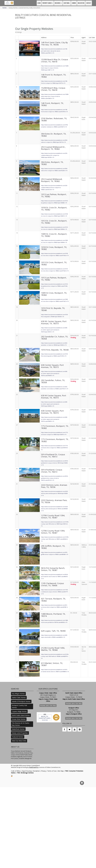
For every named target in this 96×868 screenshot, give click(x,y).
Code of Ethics (16, 771)
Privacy (43, 771)
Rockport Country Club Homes (20, 706)
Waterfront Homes (18, 729)
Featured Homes (18, 737)
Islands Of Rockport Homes (21, 701)
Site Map (61, 771)
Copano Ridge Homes (19, 711)
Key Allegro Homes (18, 694)
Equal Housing (27, 771)
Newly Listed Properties (20, 733)
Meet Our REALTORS (19, 741)
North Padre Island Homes (21, 715)
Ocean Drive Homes (19, 719)
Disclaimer (36, 771)
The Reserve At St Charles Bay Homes (21, 724)
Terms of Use (52, 771)
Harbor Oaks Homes (19, 698)
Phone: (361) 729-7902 (48, 706)
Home (5, 8)
